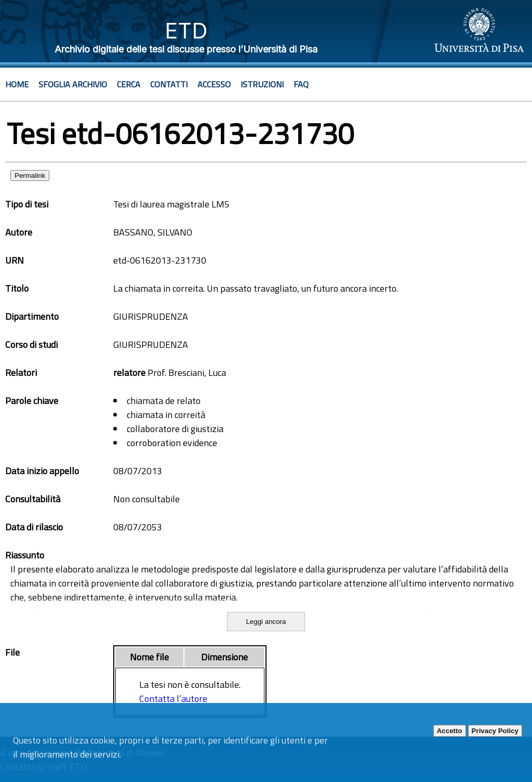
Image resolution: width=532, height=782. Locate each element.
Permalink (30, 175)
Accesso (214, 84)
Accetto (450, 731)
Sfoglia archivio (73, 84)
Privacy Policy (495, 731)
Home (17, 84)
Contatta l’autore (173, 699)
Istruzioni (262, 84)
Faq (301, 84)
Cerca (129, 84)
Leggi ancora (266, 622)
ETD (186, 30)
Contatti (169, 84)
